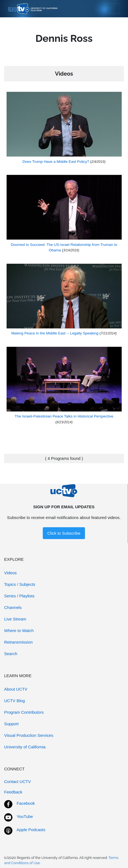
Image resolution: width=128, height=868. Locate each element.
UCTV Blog (14, 701)
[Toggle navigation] (112, 9)
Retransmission (18, 642)
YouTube (25, 816)
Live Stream (15, 619)
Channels (13, 607)
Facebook (26, 803)
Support (11, 724)
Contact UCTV (18, 782)
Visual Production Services (29, 735)
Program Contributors (24, 712)
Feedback (13, 792)
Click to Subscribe (64, 533)
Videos (10, 573)
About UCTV (16, 689)
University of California (25, 747)
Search (11, 654)
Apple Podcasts (31, 830)
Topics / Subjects (20, 584)
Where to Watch (19, 631)
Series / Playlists (19, 596)
